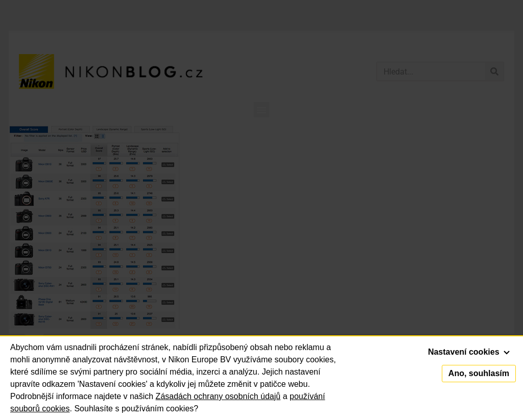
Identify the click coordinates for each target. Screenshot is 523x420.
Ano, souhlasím (479, 373)
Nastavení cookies (469, 352)
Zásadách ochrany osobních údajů (218, 396)
